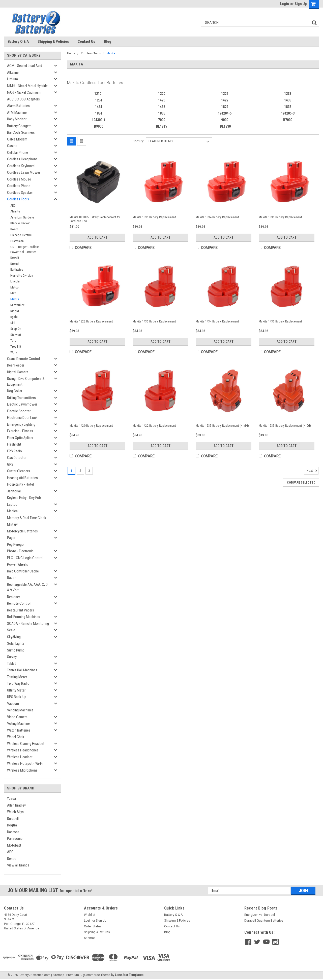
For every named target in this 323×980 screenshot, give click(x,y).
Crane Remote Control (23, 359)
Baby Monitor (17, 119)
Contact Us (86, 42)
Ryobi (14, 317)
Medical (13, 511)
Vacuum (13, 704)
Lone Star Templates (129, 975)
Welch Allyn (15, 812)
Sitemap (90, 938)
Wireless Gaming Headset (26, 744)
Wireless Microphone (22, 770)
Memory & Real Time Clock (27, 518)
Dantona (13, 832)
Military (12, 524)
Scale (11, 630)
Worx (14, 352)
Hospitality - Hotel (20, 484)
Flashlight (14, 444)
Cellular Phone (18, 153)
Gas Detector (17, 458)
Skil (13, 323)
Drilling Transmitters (21, 398)
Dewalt (15, 258)
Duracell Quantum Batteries (264, 921)
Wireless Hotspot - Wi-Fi (25, 764)
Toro (13, 340)
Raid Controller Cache (23, 571)
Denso (12, 859)
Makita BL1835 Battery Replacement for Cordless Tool (95, 219)
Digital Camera (18, 372)
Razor (11, 578)
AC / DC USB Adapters (23, 99)
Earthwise (17, 269)
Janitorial (14, 491)
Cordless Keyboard (21, 166)
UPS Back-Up (17, 697)
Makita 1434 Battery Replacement (217, 321)
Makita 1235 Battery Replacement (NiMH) (222, 426)
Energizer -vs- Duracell (260, 915)
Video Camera (17, 717)
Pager (11, 538)
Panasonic (15, 839)
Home (71, 53)
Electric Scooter (19, 411)
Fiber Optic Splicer (20, 438)
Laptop (12, 504)
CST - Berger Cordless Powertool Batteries (25, 249)
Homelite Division (22, 276)
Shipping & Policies (53, 42)
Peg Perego (15, 545)
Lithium (12, 79)
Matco (14, 287)
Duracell (13, 819)
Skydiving (14, 637)
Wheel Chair (16, 737)
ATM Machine (17, 113)
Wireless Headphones (23, 750)
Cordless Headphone (22, 159)
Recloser (13, 597)
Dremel (15, 264)
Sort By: (138, 141)
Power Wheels (18, 564)
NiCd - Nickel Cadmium (24, 92)
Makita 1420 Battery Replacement (91, 426)
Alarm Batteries (18, 106)
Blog (108, 42)
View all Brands (18, 865)
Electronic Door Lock (22, 418)
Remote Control (19, 603)
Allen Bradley (16, 805)
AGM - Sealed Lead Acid (25, 66)
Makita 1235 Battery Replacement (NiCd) (285, 426)
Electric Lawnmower (22, 404)
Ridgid (15, 311)
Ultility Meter (16, 690)
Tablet (11, 664)
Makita (15, 299)
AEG (13, 206)
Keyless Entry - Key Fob (24, 498)
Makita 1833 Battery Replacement (280, 217)
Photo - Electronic (20, 551)
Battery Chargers (19, 126)
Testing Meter (17, 677)
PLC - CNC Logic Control (25, 558)
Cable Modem (17, 139)
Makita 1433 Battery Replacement (280, 321)
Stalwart (16, 335)
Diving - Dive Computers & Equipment (26, 382)
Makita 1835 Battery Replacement (154, 217)
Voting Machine (18, 723)
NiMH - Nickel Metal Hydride (27, 86)
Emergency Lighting (21, 424)
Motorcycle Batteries (22, 531)
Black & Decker (20, 223)
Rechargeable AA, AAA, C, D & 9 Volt (27, 587)
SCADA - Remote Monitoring (28, 624)
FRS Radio (14, 451)
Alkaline (13, 72)
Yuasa (11, 798)
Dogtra (12, 825)
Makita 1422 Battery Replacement (154, 426)
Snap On (16, 329)
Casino (12, 146)
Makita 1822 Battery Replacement (91, 321)
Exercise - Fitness (20, 431)
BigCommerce (90, 975)
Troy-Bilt (16, 347)
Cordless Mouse (19, 179)
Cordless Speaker (20, 193)
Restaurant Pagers (21, 610)
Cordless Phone (19, 186)
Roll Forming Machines (24, 617)
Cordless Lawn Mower (24, 172)
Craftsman (17, 241)
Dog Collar (15, 391)
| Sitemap (58, 975)
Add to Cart (97, 237)
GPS (10, 464)
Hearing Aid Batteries (22, 478)
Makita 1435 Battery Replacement (154, 321)
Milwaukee (17, 305)
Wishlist (90, 915)
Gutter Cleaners (19, 471)
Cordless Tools (18, 199)
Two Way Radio (18, 683)
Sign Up (301, 4)
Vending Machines (20, 710)
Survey (12, 657)
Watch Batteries (19, 730)
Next (313, 471)
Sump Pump (16, 650)
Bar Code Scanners (21, 132)
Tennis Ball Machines (22, 670)
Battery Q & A (18, 42)
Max (13, 293)
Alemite (15, 211)
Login (285, 4)
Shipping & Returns (97, 932)
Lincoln (15, 281)
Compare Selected (301, 483)
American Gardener (23, 217)
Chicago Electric (21, 235)
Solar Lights (16, 643)
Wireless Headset (20, 757)
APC (10, 852)
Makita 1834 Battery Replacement (217, 217)
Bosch (14, 229)
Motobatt (14, 845)
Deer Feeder (16, 365)
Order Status (93, 926)
